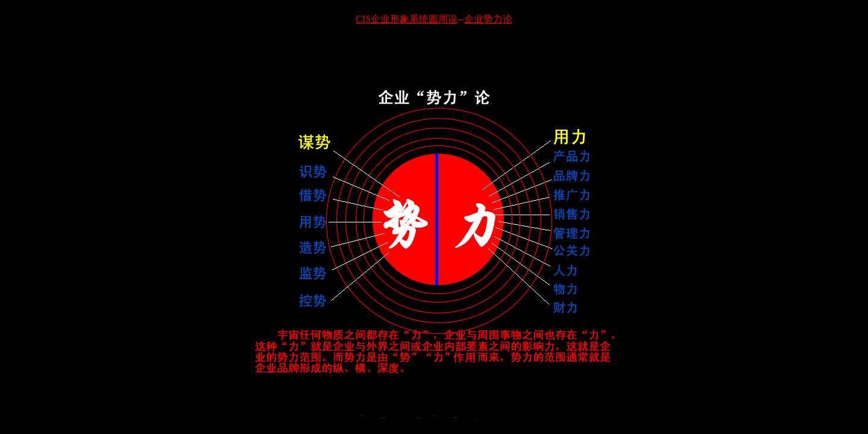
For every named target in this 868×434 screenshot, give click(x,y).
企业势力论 (488, 19)
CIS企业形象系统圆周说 (407, 19)
